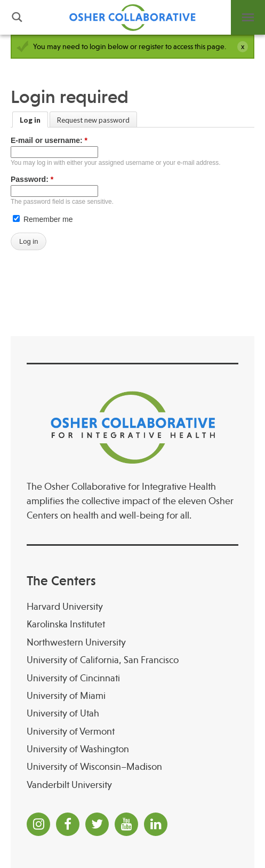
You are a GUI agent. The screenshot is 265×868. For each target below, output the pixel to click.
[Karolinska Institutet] (132, 624)
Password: (32, 179)
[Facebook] (68, 824)
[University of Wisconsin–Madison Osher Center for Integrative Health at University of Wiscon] (132, 767)
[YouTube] (126, 824)
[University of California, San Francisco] (132, 660)
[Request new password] (93, 120)
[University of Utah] (132, 714)
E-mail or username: (49, 140)
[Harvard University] (132, 607)
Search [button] (17, 17)
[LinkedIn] (156, 824)
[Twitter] (97, 824)
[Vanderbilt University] (132, 785)
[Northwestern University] (132, 643)
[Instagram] (38, 824)
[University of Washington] (132, 749)
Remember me (43, 219)
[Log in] (30, 120)
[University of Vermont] (132, 732)
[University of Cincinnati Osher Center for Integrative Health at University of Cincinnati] (132, 678)
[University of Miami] (132, 696)
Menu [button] (248, 17)
